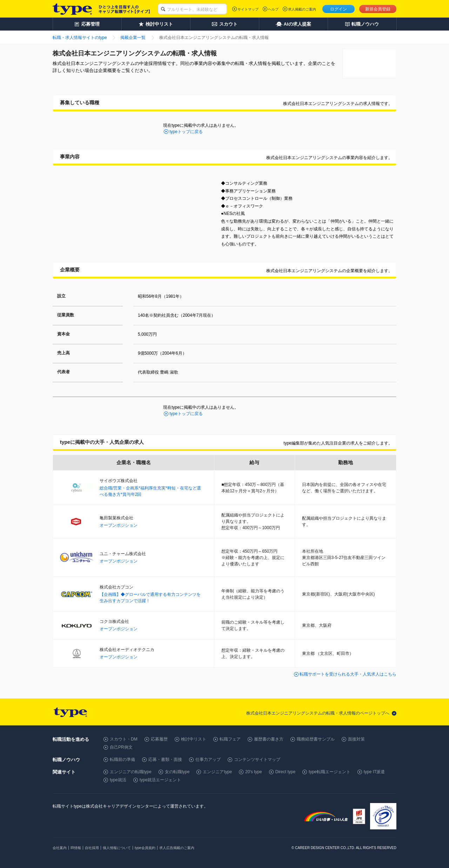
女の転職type (177, 772)
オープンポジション (119, 525)
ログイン (339, 9)
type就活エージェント (160, 780)
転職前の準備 (122, 759)
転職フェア (230, 739)
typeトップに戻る (186, 132)
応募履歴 (159, 739)
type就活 (118, 780)
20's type (254, 772)
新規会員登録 (378, 9)
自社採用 (92, 848)
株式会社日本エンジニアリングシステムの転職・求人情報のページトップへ (318, 713)
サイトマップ (248, 9)
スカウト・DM (124, 739)
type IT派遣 (374, 772)
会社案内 (60, 848)
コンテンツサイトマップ (257, 759)
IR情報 (76, 848)
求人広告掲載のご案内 (177, 848)
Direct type (285, 772)
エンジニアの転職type (131, 772)
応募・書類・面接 (165, 759)
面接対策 (356, 739)
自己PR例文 (121, 747)
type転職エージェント (330, 772)
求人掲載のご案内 (302, 9)
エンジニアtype (217, 772)
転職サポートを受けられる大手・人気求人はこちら (348, 674)
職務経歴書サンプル (316, 739)
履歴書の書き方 (269, 739)
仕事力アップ (208, 759)
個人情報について (117, 848)
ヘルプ (273, 9)
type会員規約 (145, 848)
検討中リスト (194, 739)
